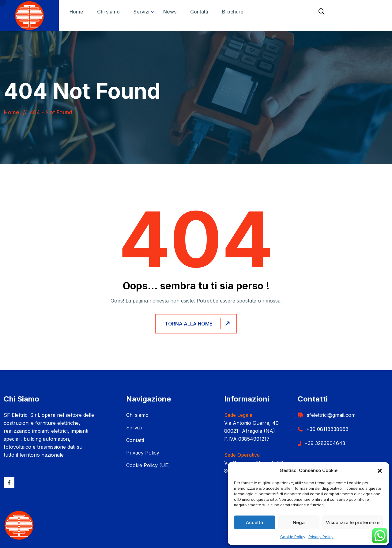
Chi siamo (108, 12)
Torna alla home (198, 323)
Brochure (233, 12)
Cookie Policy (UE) (148, 465)
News (170, 12)
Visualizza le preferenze (353, 522)
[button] (380, 470)
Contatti (199, 12)
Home (76, 12)
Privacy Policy (321, 537)
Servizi (141, 12)
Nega (299, 522)
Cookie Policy (293, 537)
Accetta (254, 522)
